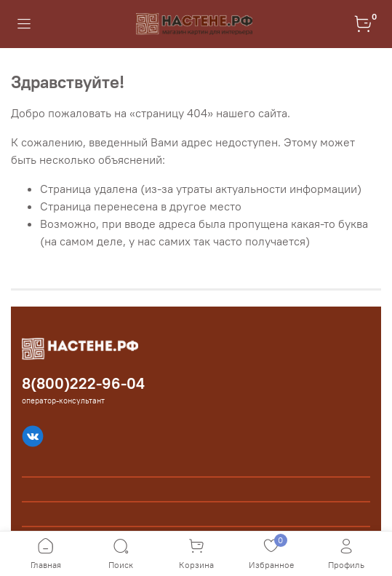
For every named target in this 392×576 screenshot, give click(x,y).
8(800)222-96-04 (83, 383)
